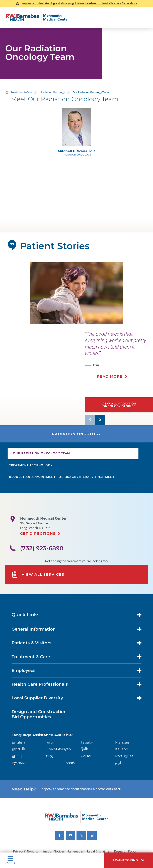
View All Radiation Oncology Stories (119, 405)
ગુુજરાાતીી (18, 749)
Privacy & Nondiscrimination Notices (39, 851)
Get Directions (38, 533)
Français (122, 742)
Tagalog (88, 742)
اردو (118, 763)
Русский (18, 763)
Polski (86, 756)
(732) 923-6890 (42, 548)
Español (71, 763)
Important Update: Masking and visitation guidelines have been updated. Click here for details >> (79, 3)
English (18, 742)
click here (113, 789)
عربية (50, 742)
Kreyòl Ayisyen (59, 749)
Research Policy (125, 851)
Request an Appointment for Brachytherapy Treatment (62, 477)
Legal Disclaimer (99, 851)
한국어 (17, 756)
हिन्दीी (84, 749)
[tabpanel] (77, 293)
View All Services (38, 574)
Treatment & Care (21, 92)
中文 (50, 756)
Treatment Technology (31, 465)
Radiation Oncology (53, 92)
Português (124, 756)
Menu (10, 860)
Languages (76, 851)
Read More (110, 376)
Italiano (122, 749)
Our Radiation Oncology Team (42, 453)
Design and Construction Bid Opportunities (39, 714)
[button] (129, 860)
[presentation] (119, 357)
